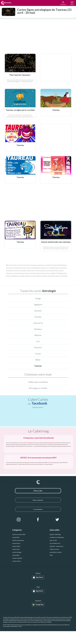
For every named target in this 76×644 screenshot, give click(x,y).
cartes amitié (16, 546)
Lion (38, 341)
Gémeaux (38, 329)
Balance (38, 335)
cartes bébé (16, 555)
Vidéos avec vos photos (38, 382)
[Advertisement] (38, 35)
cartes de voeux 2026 (19, 534)
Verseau (38, 317)
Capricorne (38, 323)
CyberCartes (38, 401)
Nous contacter (38, 500)
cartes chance (16, 561)
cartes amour (16, 543)
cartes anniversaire (18, 540)
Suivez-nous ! (38, 407)
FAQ (51, 555)
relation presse (54, 549)
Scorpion (38, 311)
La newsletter (38, 509)
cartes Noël (16, 537)
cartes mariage (17, 552)
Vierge (38, 298)
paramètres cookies (56, 552)
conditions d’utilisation (57, 537)
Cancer (38, 354)
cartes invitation (17, 558)
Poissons (38, 348)
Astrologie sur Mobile (38, 388)
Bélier (38, 360)
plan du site (53, 540)
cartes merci (16, 549)
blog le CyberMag (55, 534)
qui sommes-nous (55, 543)
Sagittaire (38, 305)
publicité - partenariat (56, 546)
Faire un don (38, 491)
